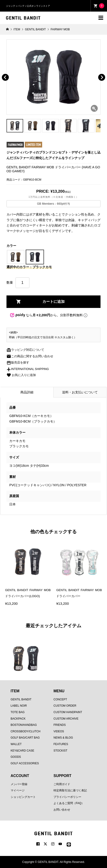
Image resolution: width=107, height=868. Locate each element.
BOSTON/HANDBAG (24, 725)
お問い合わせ (62, 810)
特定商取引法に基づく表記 (70, 790)
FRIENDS (60, 725)
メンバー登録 (19, 784)
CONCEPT (60, 699)
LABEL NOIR (19, 706)
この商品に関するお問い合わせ (30, 356)
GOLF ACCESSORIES (25, 763)
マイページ (18, 790)
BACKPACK (18, 719)
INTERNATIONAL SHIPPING (28, 369)
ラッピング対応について (25, 350)
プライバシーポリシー (67, 797)
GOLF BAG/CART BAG (25, 738)
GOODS (16, 757)
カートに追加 (53, 302)
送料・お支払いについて (80, 392)
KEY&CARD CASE (22, 751)
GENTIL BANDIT (21, 699)
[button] (12, 72)
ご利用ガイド (62, 784)
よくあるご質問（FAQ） (69, 803)
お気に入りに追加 (21, 375)
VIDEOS (59, 731)
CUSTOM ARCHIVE (66, 719)
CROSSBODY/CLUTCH (26, 731)
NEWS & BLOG (63, 738)
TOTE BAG (18, 712)
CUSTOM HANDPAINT (68, 712)
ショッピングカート (23, 797)
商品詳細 (27, 392)
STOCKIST (60, 751)
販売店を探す (18, 363)
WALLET (16, 744)
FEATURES (61, 744)
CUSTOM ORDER (65, 706)
